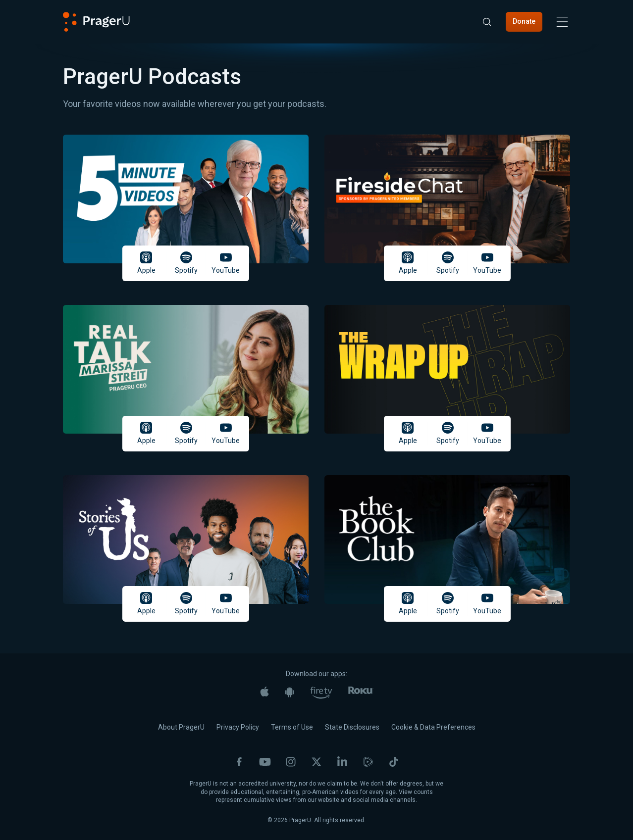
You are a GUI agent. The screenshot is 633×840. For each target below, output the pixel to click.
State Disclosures (352, 727)
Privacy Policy (238, 727)
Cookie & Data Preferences (433, 727)
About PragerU (181, 727)
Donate (524, 21)
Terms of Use (292, 727)
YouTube (226, 263)
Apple (146, 263)
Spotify (186, 263)
